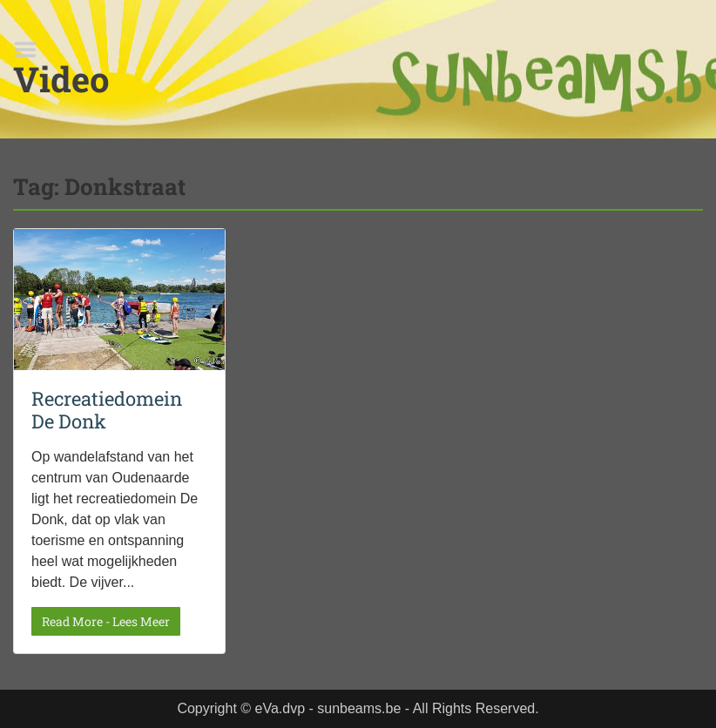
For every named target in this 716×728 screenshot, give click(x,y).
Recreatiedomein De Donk (107, 410)
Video (61, 79)
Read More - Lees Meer (106, 621)
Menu (31, 50)
